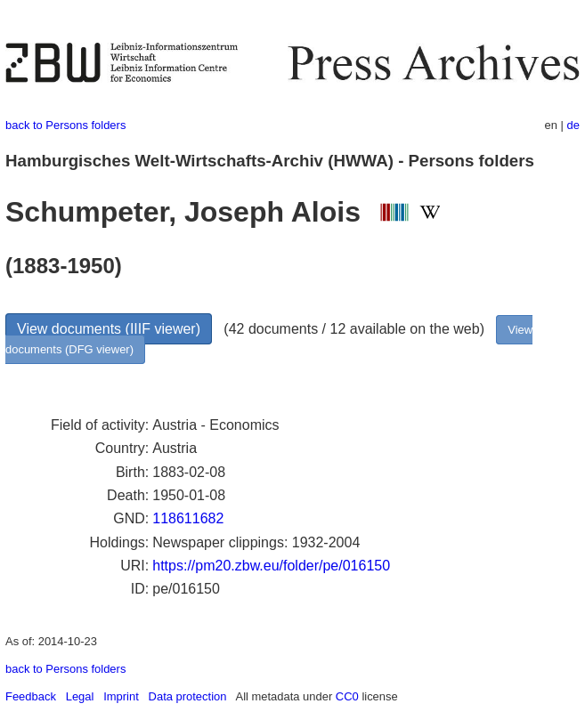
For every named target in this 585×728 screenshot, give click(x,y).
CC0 (347, 696)
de (573, 125)
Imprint (121, 696)
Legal (80, 696)
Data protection (188, 696)
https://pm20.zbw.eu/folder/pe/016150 (271, 566)
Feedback (31, 696)
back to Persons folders (65, 125)
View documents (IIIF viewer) (109, 329)
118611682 (188, 518)
